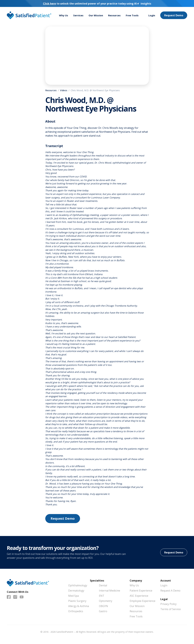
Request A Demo (170, 591)
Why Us (64, 15)
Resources (116, 15)
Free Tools (135, 15)
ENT (102, 596)
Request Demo (174, 15)
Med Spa (73, 596)
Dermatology (76, 591)
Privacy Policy (168, 604)
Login (151, 15)
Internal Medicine (110, 591)
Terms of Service (171, 609)
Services (79, 15)
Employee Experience (143, 601)
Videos (64, 90)
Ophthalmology (78, 585)
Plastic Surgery (77, 601)
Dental (103, 585)
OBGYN (103, 606)
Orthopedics (76, 611)
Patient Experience (141, 591)
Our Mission (97, 15)
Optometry (106, 601)
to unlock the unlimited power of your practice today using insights (97, 4)
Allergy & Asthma (79, 606)
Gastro (103, 611)
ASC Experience (139, 596)
